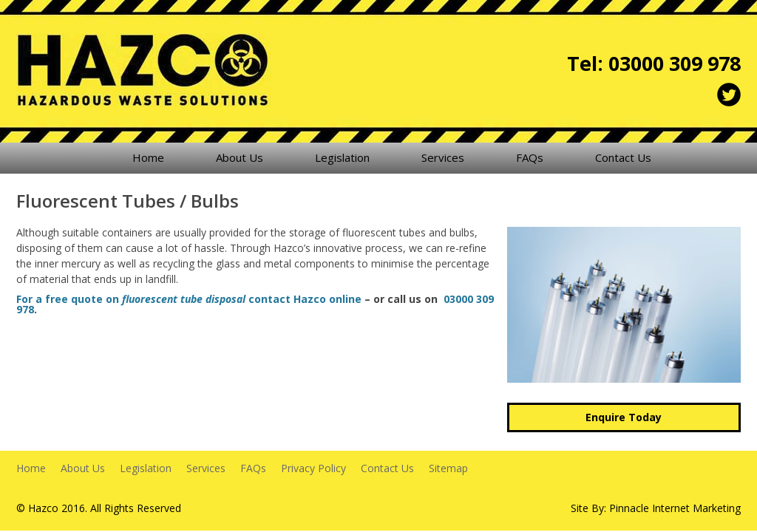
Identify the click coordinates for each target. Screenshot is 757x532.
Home (148, 157)
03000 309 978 (675, 63)
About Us (240, 157)
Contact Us (623, 157)
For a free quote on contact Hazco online (189, 299)
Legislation (342, 157)
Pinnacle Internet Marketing (675, 508)
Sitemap (448, 468)
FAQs (530, 157)
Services (443, 157)
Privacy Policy (313, 468)
